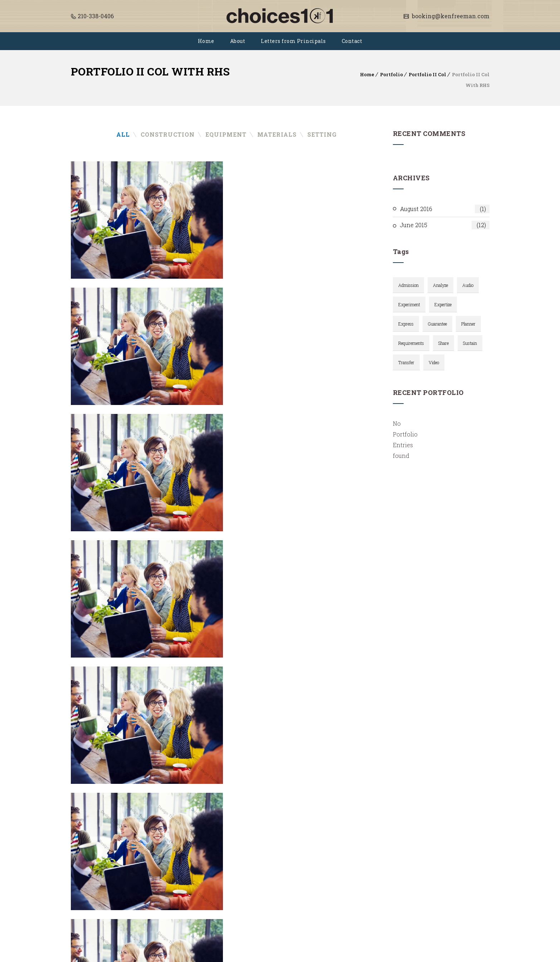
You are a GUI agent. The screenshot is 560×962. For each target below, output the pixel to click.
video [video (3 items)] (434, 362)
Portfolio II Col (427, 74)
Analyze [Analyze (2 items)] (440, 285)
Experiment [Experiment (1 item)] (409, 304)
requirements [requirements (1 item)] (411, 343)
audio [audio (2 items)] (468, 285)
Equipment (226, 134)
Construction (168, 134)
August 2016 (445, 209)
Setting (322, 134)
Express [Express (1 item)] (406, 324)
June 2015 (445, 225)
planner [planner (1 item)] (468, 324)
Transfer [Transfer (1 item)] (406, 362)
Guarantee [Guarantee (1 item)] (437, 324)
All (123, 134)
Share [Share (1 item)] (444, 343)
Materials (277, 134)
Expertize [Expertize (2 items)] (443, 304)
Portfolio (391, 74)
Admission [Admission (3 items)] (408, 285)
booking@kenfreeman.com (450, 16)
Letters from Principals (293, 41)
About (238, 41)
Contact (352, 41)
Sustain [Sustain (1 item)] (470, 343)
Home (206, 41)
